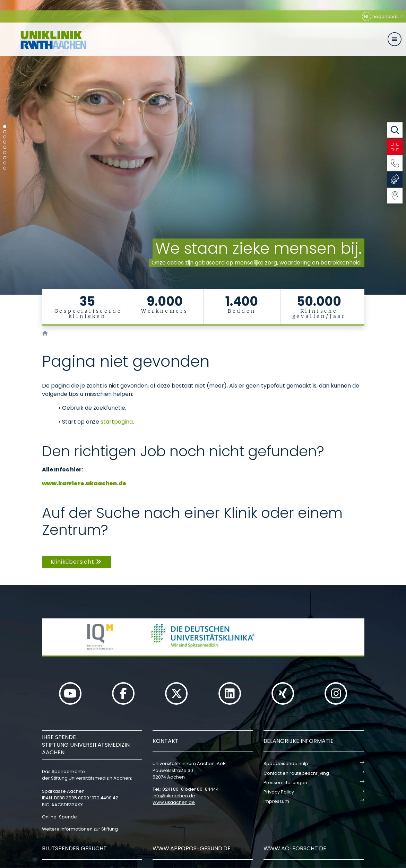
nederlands (381, 16)
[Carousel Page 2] (5, 132)
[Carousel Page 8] (5, 163)
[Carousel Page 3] (5, 137)
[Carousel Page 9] (5, 168)
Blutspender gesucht (74, 848)
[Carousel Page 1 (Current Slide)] (5, 127)
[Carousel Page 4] (5, 142)
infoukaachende (174, 796)
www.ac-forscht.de (295, 848)
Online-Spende (59, 817)
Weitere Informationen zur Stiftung (80, 829)
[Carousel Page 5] (5, 147)
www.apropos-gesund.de (192, 848)
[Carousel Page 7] (5, 158)
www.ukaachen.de (174, 802)
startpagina (117, 422)
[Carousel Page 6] (5, 153)
